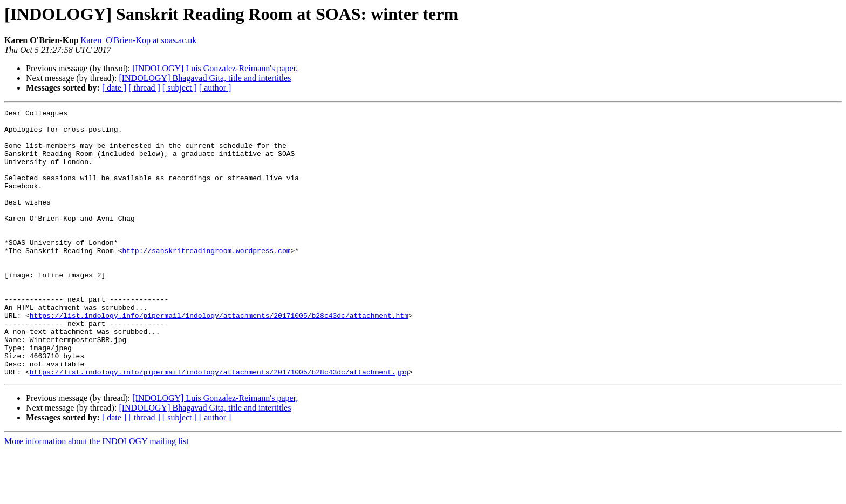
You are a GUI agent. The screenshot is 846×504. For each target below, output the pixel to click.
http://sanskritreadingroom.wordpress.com (206, 280)
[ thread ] (144, 88)
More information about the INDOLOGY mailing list (97, 495)
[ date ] (114, 88)
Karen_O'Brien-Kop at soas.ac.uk (138, 40)
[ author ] (215, 88)
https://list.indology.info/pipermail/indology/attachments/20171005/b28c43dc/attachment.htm (219, 357)
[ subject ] (180, 88)
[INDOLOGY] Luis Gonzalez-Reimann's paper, (215, 68)
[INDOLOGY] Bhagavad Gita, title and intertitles (205, 78)
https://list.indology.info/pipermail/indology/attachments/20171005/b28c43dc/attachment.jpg (219, 425)
